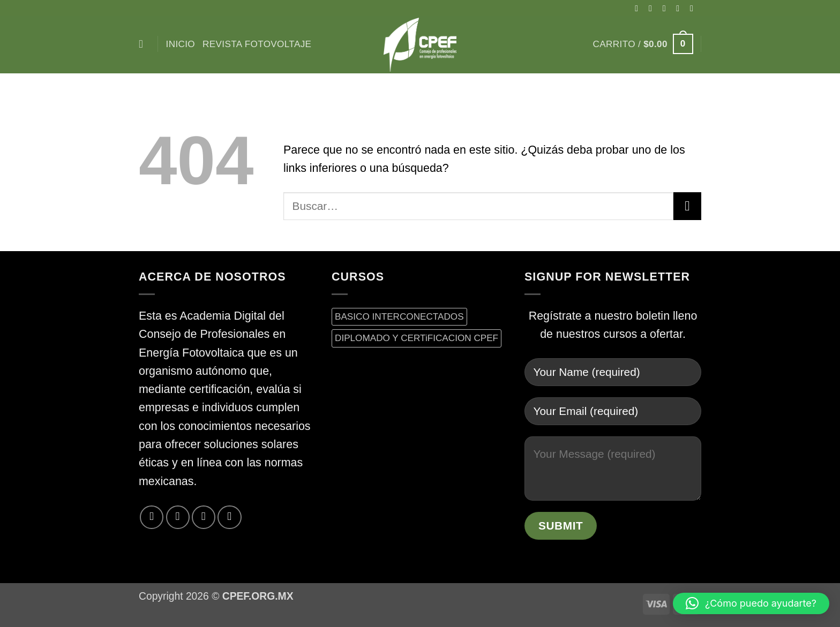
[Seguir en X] (667, 8)
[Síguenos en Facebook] (639, 8)
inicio (181, 44)
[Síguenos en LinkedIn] (229, 517)
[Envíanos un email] (694, 8)
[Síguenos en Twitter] (680, 8)
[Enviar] (687, 206)
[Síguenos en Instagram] (653, 8)
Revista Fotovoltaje (257, 44)
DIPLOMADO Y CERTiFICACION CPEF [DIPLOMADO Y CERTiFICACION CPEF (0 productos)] (417, 338)
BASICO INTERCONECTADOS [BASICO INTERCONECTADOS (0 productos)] (399, 316)
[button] (643, 44)
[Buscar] (144, 44)
